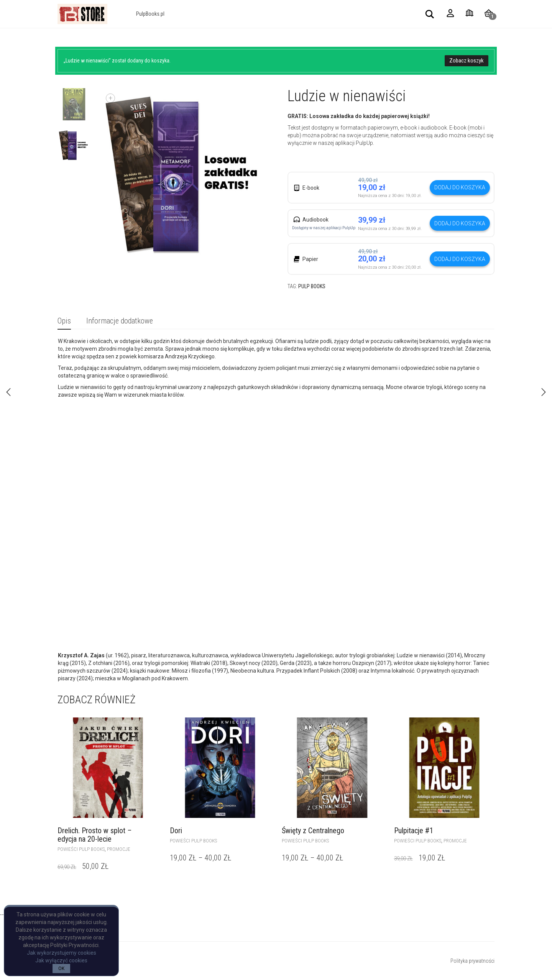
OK (61, 969)
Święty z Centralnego (313, 831)
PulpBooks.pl (150, 14)
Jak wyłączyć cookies (61, 960)
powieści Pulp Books (81, 849)
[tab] (64, 321)
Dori (176, 831)
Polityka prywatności (472, 961)
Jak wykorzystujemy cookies (62, 953)
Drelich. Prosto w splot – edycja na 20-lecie (95, 835)
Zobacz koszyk (467, 61)
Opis (64, 321)
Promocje (119, 849)
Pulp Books (312, 286)
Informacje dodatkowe (120, 321)
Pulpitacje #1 (414, 831)
